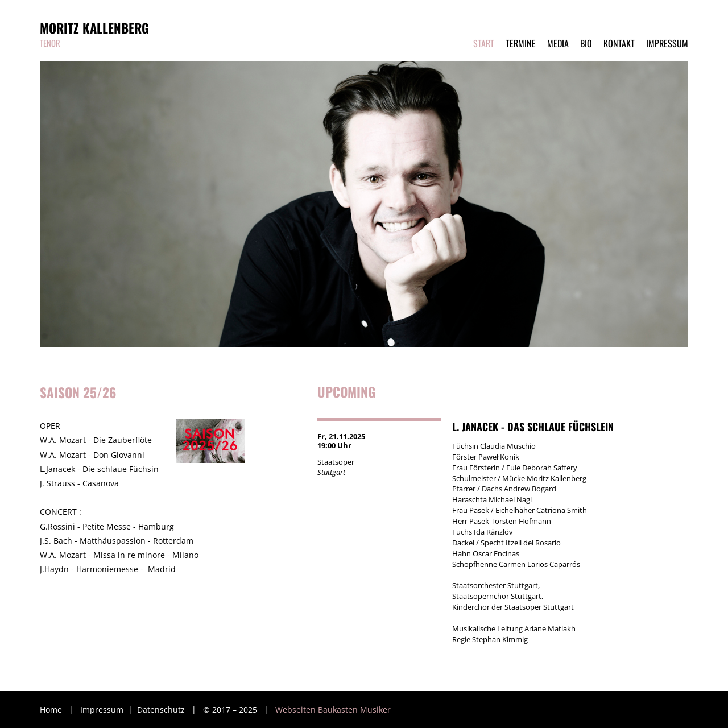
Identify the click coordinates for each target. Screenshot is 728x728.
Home (51, 710)
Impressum (103, 710)
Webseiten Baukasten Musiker (333, 710)
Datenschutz (162, 710)
